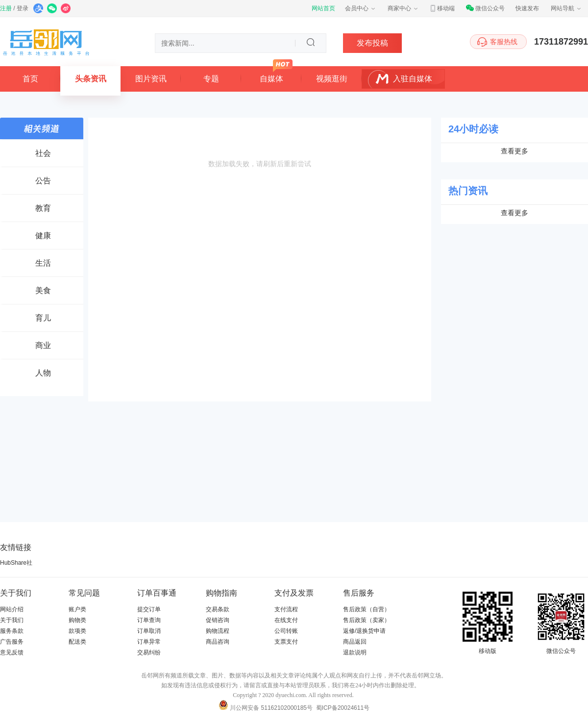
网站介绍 (12, 609)
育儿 (43, 318)
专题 (211, 79)
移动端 (442, 8)
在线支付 (286, 620)
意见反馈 (12, 652)
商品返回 (355, 642)
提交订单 (149, 609)
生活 (43, 263)
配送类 (77, 642)
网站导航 (566, 8)
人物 (43, 373)
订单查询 (149, 620)
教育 (43, 208)
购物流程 (218, 631)
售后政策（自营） (367, 609)
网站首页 (323, 8)
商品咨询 (218, 642)
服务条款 (12, 631)
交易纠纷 (149, 652)
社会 (43, 153)
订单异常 (149, 642)
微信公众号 (485, 8)
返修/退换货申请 (364, 631)
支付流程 (286, 609)
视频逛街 (332, 79)
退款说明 (355, 652)
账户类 (77, 609)
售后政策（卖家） (367, 620)
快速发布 (527, 8)
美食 (43, 290)
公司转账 (286, 631)
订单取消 (149, 631)
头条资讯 (91, 79)
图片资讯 (151, 79)
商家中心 (403, 8)
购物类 (77, 620)
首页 (30, 79)
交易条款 (218, 609)
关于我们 (12, 620)
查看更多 (514, 151)
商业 (43, 345)
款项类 (77, 631)
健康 (43, 236)
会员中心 (361, 8)
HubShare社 (16, 563)
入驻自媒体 (413, 79)
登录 (23, 8)
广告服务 (12, 642)
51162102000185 (284, 708)
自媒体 (271, 79)
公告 (43, 181)
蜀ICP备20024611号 (343, 708)
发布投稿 (372, 43)
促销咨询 (218, 620)
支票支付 (286, 642)
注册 (6, 8)
